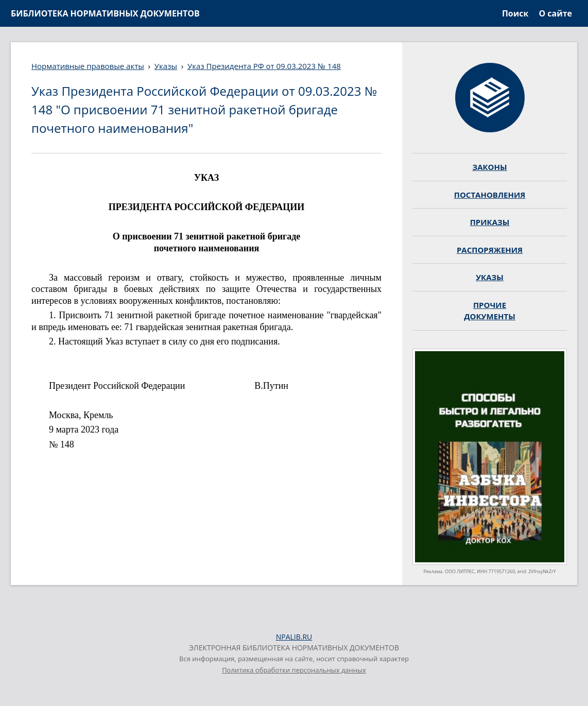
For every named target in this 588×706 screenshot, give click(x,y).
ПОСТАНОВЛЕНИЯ (490, 195)
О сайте (555, 13)
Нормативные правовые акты (88, 66)
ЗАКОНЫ (489, 167)
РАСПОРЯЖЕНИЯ (490, 250)
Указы (166, 66)
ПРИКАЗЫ (490, 222)
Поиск (515, 13)
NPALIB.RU (294, 637)
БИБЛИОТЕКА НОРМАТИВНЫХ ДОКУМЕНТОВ (105, 13)
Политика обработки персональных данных (294, 670)
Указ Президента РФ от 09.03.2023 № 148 (264, 66)
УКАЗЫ (490, 277)
